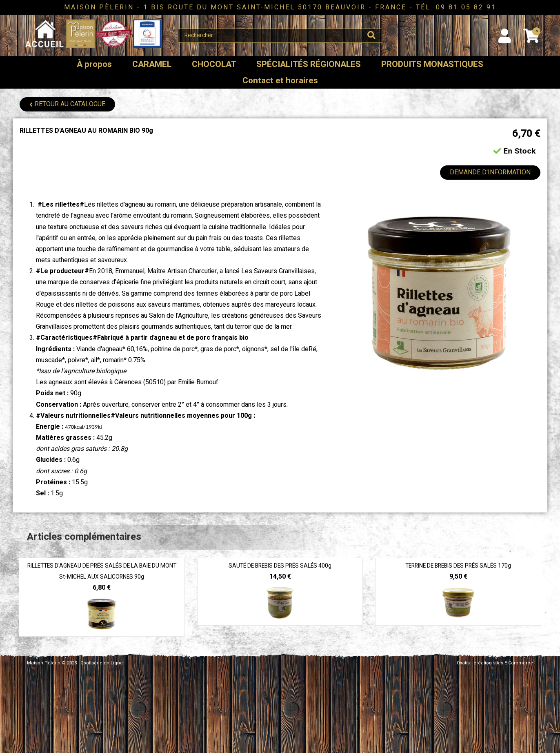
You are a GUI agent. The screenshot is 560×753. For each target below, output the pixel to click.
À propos (94, 64)
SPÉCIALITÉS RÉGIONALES (309, 64)
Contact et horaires (280, 81)
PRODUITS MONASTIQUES (432, 64)
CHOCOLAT (214, 64)
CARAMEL (152, 64)
